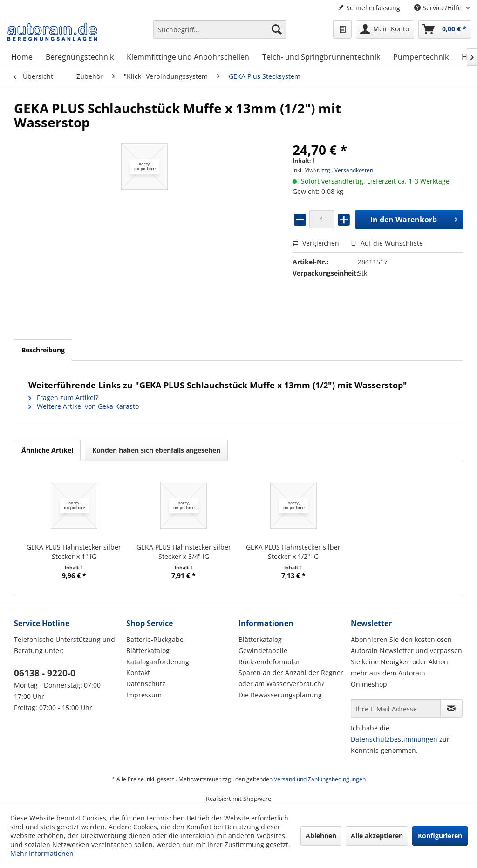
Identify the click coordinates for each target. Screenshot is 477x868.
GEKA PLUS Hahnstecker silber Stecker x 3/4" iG (184, 552)
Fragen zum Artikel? (63, 397)
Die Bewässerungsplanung (280, 695)
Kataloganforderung (158, 662)
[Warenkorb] (445, 29)
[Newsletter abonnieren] (451, 709)
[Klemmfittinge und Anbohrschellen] (188, 57)
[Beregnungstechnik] (80, 57)
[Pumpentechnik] (421, 57)
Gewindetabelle (263, 651)
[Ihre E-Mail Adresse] (396, 709)
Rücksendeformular (269, 662)
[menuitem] (220, 34)
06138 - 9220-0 (45, 673)
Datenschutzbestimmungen (394, 739)
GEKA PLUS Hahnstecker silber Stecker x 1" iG (74, 552)
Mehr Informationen (42, 853)
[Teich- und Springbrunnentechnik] (321, 57)
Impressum (144, 695)
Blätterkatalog (148, 651)
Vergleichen (316, 243)
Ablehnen (321, 836)
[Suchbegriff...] (220, 29)
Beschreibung (43, 350)
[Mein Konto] (385, 29)
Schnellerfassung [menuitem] (369, 8)
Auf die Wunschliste (387, 243)
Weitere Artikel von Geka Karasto (84, 406)
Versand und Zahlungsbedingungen (320, 779)
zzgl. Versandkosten (347, 170)
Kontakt (138, 672)
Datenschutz (146, 684)
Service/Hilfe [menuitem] (439, 8)
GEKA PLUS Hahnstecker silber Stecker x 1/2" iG (293, 552)
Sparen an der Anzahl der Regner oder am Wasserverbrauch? (291, 678)
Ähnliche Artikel (47, 450)
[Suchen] (277, 29)
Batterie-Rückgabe (155, 639)
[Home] (22, 57)
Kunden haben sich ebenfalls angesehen (156, 450)
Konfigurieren (440, 836)
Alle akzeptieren (377, 836)
